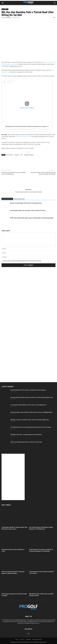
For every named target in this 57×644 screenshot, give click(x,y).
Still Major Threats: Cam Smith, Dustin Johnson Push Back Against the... (30, 420)
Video (7, 9)
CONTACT (22, 639)
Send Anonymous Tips (37, 639)
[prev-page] (3, 225)
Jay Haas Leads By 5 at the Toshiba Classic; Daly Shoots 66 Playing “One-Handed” (43, 173)
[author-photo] (28, 187)
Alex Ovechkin (10, 155)
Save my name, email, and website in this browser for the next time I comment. (22, 261)
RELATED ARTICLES (7, 199)
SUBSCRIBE (28, 639)
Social (3, 9)
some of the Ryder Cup (23, 136)
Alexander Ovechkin (17, 129)
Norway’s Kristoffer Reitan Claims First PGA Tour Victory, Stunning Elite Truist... (32, 397)
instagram (17, 155)
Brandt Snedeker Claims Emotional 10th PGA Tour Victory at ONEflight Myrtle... (32, 412)
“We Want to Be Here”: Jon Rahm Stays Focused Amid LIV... (27, 435)
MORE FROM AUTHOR (19, 199)
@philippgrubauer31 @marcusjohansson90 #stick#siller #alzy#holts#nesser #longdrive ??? (27, 126)
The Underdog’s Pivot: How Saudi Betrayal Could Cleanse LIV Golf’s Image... (31, 427)
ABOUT (17, 639)
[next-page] (5, 225)
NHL (21, 155)
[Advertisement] (13, 297)
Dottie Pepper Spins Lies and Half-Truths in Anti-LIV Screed (28, 210)
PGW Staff (9, 18)
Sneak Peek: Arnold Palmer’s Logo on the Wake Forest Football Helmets (13, 173)
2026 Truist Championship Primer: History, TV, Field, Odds (26, 442)
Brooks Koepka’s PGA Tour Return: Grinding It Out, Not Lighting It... (29, 390)
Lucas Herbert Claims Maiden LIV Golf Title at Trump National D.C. (29, 405)
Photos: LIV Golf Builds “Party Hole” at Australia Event (26, 203)
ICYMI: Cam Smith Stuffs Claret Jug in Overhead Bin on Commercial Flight (32, 218)
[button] (3, 3)
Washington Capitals (29, 155)
